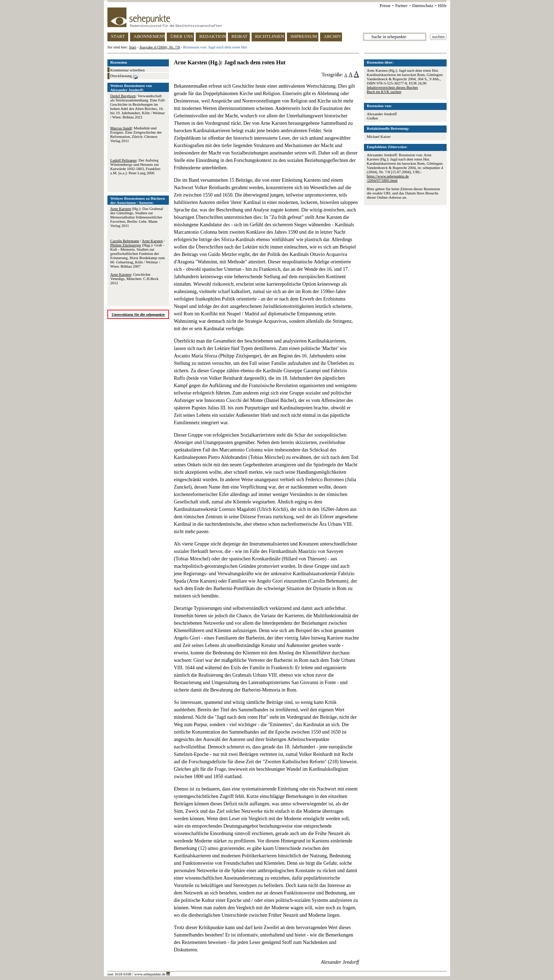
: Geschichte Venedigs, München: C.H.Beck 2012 (134, 279)
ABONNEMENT (149, 36)
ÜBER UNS (182, 36)
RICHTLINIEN (270, 36)
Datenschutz (423, 6)
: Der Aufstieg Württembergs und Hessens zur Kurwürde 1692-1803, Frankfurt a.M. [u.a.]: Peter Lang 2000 (135, 167)
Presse (385, 6)
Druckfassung (124, 76)
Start (133, 47)
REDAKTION (213, 36)
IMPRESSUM (304, 36)
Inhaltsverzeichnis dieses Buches (392, 87)
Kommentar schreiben (127, 70)
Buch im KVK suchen (384, 92)
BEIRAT (240, 36)
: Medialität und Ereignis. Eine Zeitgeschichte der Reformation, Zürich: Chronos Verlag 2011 (136, 134)
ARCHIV (332, 36)
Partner (402, 6)
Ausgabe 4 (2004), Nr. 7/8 (160, 47)
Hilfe (442, 6)
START (118, 36)
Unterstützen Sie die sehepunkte (138, 314)
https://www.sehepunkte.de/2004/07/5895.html (388, 178)
